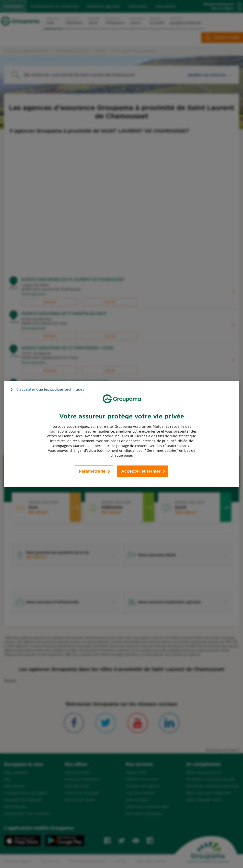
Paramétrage (92, 471)
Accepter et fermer (141, 471)
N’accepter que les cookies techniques (50, 389)
